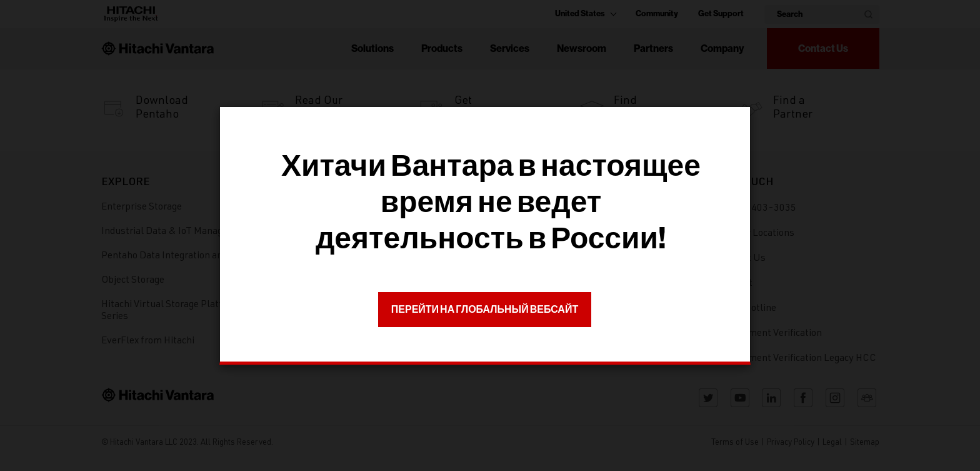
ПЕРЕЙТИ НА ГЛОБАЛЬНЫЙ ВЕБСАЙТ (485, 309)
